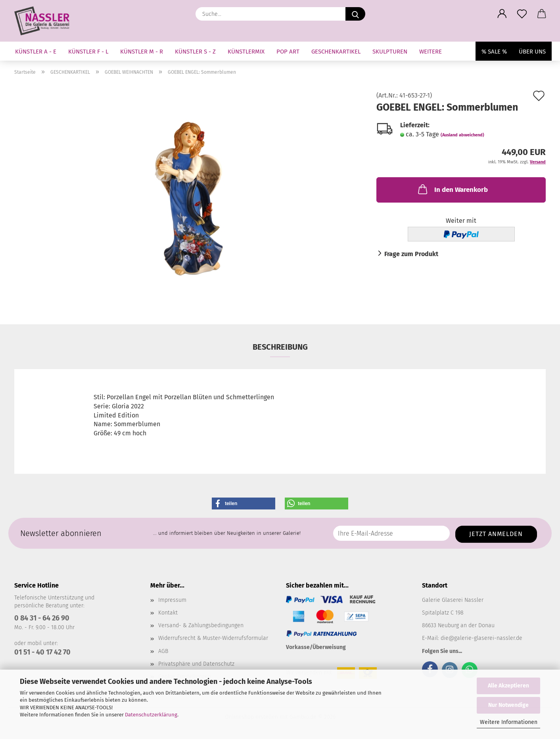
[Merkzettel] (522, 14)
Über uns (532, 52)
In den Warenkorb (452, 189)
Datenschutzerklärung (151, 715)
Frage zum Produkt (411, 254)
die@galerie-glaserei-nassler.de (481, 638)
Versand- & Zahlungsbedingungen (201, 625)
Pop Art (288, 52)
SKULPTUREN (390, 52)
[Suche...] (355, 14)
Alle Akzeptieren (508, 686)
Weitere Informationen (509, 722)
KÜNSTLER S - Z (195, 52)
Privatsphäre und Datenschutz (196, 664)
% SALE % (494, 52)
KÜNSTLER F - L (88, 52)
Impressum (172, 600)
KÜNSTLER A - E (36, 52)
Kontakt (168, 613)
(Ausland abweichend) (462, 135)
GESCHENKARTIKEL (336, 52)
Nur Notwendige (508, 705)
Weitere (431, 52)
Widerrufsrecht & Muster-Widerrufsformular (213, 638)
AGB (163, 651)
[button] (502, 14)
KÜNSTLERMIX (246, 52)
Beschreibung (280, 347)
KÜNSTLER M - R (142, 52)
